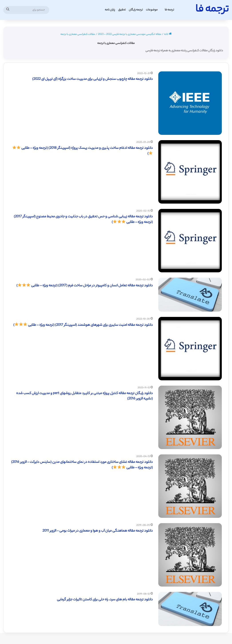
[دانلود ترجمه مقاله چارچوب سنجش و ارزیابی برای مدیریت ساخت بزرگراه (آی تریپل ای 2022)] (190, 103)
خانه (168, 34)
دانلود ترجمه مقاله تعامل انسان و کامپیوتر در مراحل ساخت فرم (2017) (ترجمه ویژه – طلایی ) (85, 286)
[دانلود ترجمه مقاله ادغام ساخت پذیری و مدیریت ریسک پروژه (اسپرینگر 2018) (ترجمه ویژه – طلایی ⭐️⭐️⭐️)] (190, 172)
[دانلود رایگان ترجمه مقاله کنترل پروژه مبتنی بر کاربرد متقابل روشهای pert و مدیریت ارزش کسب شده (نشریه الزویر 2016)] (190, 417)
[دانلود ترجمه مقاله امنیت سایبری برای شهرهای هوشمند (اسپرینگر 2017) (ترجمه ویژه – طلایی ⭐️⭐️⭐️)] (190, 349)
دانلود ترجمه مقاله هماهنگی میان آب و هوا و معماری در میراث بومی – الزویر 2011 (98, 531)
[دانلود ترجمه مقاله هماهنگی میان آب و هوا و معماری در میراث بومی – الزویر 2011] (190, 555)
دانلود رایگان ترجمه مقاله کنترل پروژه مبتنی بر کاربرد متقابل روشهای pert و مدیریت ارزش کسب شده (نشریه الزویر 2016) (84, 396)
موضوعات (152, 10)
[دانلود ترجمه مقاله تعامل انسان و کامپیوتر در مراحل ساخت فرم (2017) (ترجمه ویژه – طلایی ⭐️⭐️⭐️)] (190, 295)
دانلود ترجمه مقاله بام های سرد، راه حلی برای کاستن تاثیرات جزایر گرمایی (105, 600)
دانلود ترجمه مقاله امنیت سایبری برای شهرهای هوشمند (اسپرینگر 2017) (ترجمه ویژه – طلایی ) (83, 325)
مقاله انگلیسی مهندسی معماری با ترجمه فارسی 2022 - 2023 (130, 34)
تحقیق (122, 10)
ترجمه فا (169, 10)
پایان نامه (110, 10)
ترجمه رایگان (136, 10)
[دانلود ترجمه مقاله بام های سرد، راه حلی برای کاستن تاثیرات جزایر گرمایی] (190, 609)
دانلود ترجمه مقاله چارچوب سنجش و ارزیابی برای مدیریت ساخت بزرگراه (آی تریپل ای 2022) (92, 79)
